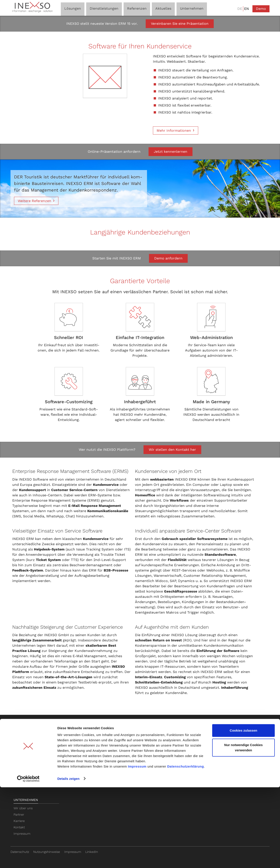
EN (247, 9)
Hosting (71, 757)
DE (240, 9)
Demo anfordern (168, 258)
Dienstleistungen (81, 730)
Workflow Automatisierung (33, 757)
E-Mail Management (28, 738)
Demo (261, 9)
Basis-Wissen (129, 730)
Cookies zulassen (243, 811)
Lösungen (22, 730)
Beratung (72, 738)
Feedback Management (31, 776)
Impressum (137, 847)
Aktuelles (230, 730)
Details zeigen (68, 859)
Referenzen (180, 730)
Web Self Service (26, 782)
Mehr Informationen (174, 130)
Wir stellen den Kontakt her (172, 450)
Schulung (72, 744)
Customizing (74, 751)
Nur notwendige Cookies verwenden (243, 828)
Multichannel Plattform (31, 744)
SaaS (69, 763)
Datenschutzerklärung (185, 847)
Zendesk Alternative (132, 757)
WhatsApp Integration (29, 763)
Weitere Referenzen (34, 201)
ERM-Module (23, 769)
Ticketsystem (127, 738)
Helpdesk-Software (131, 744)
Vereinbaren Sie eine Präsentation (180, 24)
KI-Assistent (22, 751)
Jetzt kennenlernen (171, 152)
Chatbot (123, 751)
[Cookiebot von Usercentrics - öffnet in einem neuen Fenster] (28, 859)
